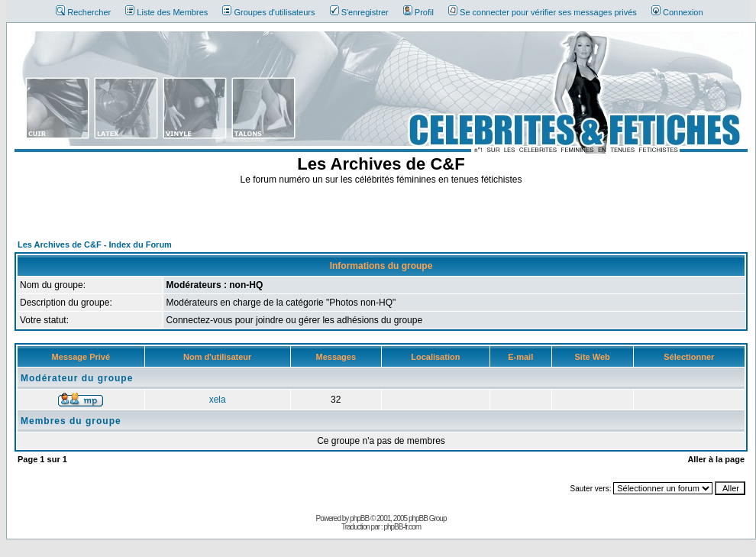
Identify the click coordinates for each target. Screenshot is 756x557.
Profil (418, 12)
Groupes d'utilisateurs (268, 12)
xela (218, 400)
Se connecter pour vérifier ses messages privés (543, 12)
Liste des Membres (166, 12)
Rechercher (83, 12)
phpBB (359, 518)
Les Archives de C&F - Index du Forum (95, 244)
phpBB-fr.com (402, 527)
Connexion (677, 12)
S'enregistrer (359, 12)
